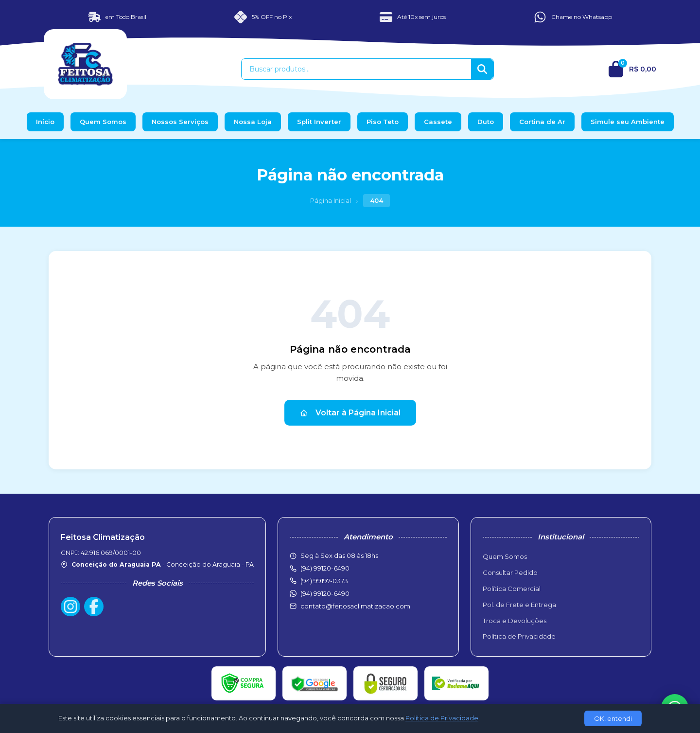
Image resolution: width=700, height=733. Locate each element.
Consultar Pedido (510, 572)
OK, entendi (613, 718)
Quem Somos (103, 122)
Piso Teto (383, 122)
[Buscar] (482, 69)
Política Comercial (512, 589)
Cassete (438, 122)
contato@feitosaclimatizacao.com (355, 606)
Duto (486, 122)
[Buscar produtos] (356, 69)
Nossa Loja (253, 122)
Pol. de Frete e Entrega (519, 605)
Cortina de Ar (542, 122)
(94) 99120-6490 (325, 593)
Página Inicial (331, 200)
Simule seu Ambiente (628, 122)
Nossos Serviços (180, 122)
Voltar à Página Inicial (350, 413)
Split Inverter (319, 122)
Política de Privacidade (519, 636)
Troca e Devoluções (515, 621)
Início (45, 122)
